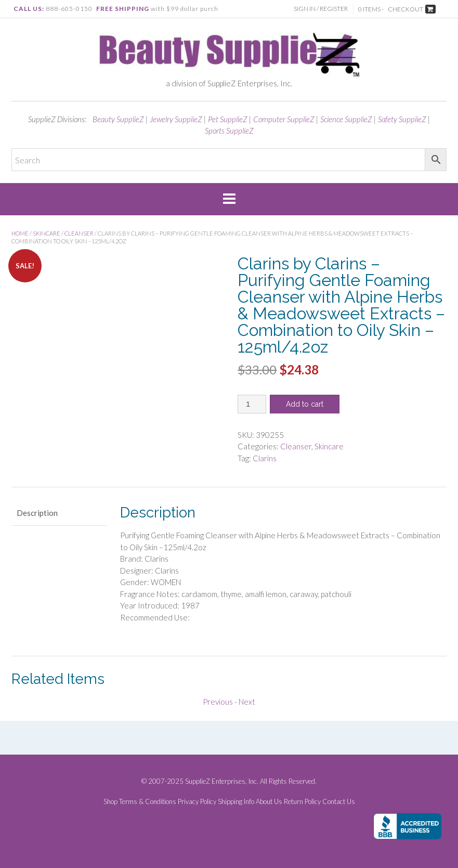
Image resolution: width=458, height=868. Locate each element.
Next (247, 702)
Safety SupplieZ (402, 119)
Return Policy (302, 802)
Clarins (265, 458)
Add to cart (305, 404)
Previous (218, 702)
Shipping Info (236, 802)
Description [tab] (37, 513)
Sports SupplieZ (229, 131)
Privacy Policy (197, 802)
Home (20, 233)
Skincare (47, 233)
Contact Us (339, 802)
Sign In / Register (321, 9)
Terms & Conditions (148, 802)
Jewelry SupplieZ (176, 119)
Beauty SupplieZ (118, 119)
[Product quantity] (252, 404)
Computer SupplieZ (284, 119)
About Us (269, 802)
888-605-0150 (69, 9)
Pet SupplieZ (228, 119)
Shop (110, 802)
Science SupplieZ (346, 119)
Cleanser (79, 233)
